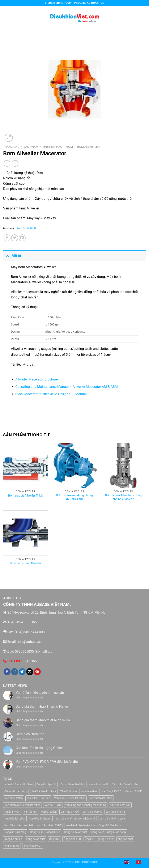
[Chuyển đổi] (7, 256)
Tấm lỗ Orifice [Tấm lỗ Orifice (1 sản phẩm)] (69, 791)
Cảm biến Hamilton (30, 734)
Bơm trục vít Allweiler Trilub (26, 496)
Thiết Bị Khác (52, 147)
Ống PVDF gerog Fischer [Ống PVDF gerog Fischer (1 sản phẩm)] (99, 839)
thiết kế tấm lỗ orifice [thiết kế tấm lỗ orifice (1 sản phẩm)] (44, 791)
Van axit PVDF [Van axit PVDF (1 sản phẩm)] (133, 791)
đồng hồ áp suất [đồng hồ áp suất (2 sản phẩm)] (36, 839)
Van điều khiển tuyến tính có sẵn (40, 693)
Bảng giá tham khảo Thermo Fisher (42, 707)
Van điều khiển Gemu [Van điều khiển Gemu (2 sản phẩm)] (112, 819)
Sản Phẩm (31, 147)
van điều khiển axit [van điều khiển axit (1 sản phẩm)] (40, 819)
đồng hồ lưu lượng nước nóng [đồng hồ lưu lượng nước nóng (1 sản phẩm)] (108, 832)
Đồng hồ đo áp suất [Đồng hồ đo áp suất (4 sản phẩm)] (76, 832)
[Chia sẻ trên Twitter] (15, 238)
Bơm (70, 147)
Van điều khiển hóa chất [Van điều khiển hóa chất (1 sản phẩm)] (19, 825)
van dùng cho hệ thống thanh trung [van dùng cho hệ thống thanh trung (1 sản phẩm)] (86, 805)
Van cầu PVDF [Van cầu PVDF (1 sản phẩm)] (53, 805)
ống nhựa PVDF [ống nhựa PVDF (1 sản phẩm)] (33, 846)
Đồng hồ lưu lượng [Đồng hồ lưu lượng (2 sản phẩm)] (15, 832)
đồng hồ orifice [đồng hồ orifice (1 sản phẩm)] (13, 839)
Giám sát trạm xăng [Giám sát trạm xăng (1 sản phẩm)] (16, 791)
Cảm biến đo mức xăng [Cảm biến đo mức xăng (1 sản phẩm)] (125, 784)
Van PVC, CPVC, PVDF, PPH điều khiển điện (48, 762)
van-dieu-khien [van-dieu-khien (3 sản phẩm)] (90, 791)
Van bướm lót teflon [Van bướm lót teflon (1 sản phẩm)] (101, 798)
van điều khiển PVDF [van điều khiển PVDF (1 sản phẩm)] (49, 825)
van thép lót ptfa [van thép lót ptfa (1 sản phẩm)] (115, 812)
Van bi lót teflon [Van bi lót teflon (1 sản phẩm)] (14, 798)
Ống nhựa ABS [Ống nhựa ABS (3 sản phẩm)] (72, 839)
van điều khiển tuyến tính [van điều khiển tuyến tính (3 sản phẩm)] (80, 825)
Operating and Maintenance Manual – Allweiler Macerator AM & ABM (67, 387)
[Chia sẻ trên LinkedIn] (22, 238)
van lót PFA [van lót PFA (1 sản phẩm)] (31, 812)
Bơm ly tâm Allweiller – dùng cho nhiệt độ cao (123, 497)
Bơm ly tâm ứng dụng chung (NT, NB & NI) (74, 497)
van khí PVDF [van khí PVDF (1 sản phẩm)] (12, 812)
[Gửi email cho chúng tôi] (30, 672)
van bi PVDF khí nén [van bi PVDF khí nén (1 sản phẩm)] (38, 798)
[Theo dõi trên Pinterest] (37, 672)
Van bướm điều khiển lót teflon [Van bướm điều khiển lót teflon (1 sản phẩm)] (22, 805)
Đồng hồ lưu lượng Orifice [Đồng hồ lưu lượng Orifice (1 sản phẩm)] (45, 832)
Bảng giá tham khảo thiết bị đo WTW (43, 720)
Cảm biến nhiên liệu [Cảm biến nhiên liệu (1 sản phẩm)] (72, 784)
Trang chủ (11, 147)
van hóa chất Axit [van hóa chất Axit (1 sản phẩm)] (120, 805)
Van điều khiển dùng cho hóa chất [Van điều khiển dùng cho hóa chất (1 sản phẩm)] (75, 819)
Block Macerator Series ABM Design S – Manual (51, 394)
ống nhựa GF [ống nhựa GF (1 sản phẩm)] (12, 846)
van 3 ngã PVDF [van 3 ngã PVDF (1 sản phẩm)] (112, 791)
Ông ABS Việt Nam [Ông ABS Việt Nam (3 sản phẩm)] (110, 825)
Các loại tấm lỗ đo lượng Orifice (39, 748)
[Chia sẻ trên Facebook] (7, 238)
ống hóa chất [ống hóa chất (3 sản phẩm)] (125, 839)
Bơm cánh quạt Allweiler (25, 563)
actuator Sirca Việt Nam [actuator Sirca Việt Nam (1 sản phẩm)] (18, 784)
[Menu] (6, 17)
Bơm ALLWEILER (88, 147)
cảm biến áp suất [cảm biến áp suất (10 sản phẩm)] (98, 784)
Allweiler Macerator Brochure (37, 379)
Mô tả (12, 256)
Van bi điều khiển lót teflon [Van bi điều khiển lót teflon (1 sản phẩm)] (70, 798)
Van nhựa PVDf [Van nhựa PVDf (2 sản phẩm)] (70, 812)
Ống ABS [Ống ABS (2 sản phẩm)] (54, 839)
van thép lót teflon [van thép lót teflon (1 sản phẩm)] (15, 819)
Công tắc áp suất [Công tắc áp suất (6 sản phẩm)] (46, 784)
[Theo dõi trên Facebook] (7, 672)
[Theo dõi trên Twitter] (22, 672)
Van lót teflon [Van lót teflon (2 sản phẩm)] (49, 812)
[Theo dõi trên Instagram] (15, 672)
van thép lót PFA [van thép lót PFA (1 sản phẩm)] (92, 812)
